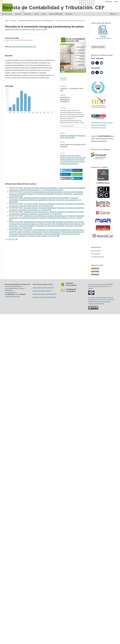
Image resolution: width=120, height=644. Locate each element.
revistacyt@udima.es (11, 292)
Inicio (7, 21)
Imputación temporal (31, 208)
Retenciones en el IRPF (32, 188)
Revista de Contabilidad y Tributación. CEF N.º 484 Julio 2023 (36, 21)
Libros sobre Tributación (98, 128)
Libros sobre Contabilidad (99, 125)
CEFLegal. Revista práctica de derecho (43, 288)
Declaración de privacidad (12, 296)
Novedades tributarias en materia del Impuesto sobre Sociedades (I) (47, 198)
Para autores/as (96, 254)
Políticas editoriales (56, 14)
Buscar (113, 14)
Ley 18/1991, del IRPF (31, 204)
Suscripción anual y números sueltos (102, 123)
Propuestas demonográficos (71, 290)
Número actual (7, 14)
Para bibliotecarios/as (97, 257)
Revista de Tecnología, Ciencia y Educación (45, 294)
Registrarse (109, 1)
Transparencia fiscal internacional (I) (36, 212)
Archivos (18, 14)
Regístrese (95, 136)
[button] (65, 170)
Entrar (116, 1)
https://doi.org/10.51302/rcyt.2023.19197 (22, 47)
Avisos (36, 14)
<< (6, 239)
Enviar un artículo (98, 47)
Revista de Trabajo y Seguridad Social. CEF (45, 297)
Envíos (44, 14)
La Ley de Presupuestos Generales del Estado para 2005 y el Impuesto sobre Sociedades (54, 192)
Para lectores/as (96, 251)
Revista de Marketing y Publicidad (42, 291)
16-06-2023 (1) (65, 101)
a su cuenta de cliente (103, 36)
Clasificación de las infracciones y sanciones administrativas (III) (46, 216)
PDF (64, 79)
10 (13, 239)
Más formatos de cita (68, 126)
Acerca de (69, 14)
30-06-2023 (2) (65, 99)
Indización (28, 14)
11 (15, 239)
